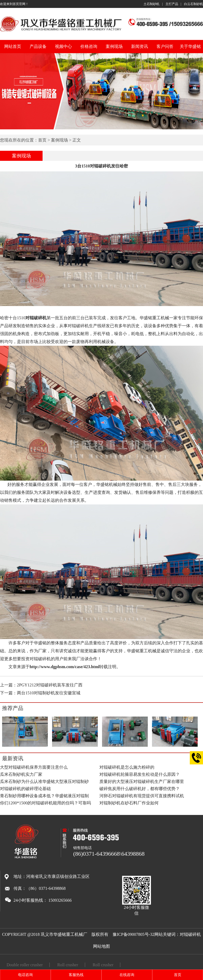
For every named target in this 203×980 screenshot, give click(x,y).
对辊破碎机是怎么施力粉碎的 (127, 767)
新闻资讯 (140, 46)
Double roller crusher (25, 965)
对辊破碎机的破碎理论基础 (25, 789)
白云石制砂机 (193, 4)
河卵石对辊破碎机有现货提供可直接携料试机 (142, 796)
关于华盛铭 (190, 46)
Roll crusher (68, 965)
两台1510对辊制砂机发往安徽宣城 (49, 693)
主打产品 (172, 4)
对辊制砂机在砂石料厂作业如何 (129, 803)
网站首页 (13, 46)
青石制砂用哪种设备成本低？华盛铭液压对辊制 (44, 796)
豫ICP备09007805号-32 (133, 934)
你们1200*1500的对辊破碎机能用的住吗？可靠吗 (45, 803)
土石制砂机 (151, 4)
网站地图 (101, 946)
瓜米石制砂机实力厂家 (21, 774)
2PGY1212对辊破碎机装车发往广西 (50, 685)
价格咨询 (89, 46)
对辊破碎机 (190, 934)
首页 (42, 140)
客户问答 (165, 46)
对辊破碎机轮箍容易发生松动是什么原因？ (140, 774)
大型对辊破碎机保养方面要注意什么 (34, 767)
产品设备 (38, 46)
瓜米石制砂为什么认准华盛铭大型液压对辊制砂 (44, 781)
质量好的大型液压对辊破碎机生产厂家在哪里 (142, 781)
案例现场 (114, 46)
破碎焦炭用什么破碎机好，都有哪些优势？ (140, 789)
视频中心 (63, 46)
